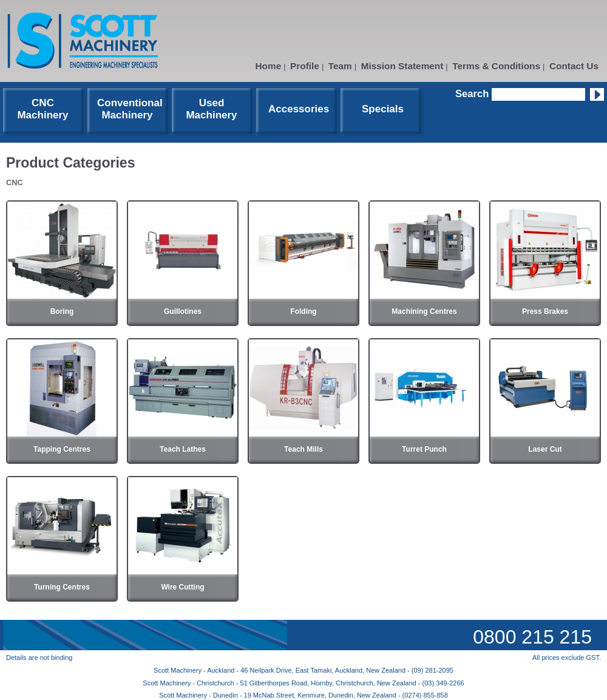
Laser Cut (545, 449)
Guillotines (183, 311)
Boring (62, 311)
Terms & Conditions (496, 66)
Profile (305, 66)
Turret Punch (424, 449)
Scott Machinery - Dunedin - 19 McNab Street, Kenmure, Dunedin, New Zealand (279, 695)
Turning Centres (62, 587)
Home (269, 66)
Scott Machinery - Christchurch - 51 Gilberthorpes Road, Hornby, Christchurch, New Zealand (280, 683)
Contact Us (574, 66)
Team (340, 66)
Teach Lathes (183, 449)
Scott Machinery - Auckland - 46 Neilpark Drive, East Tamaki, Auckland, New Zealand (280, 670)
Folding (303, 311)
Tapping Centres (62, 449)
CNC (15, 182)
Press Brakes (545, 311)
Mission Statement (402, 66)
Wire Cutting (182, 587)
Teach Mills (303, 449)
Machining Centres (424, 311)
